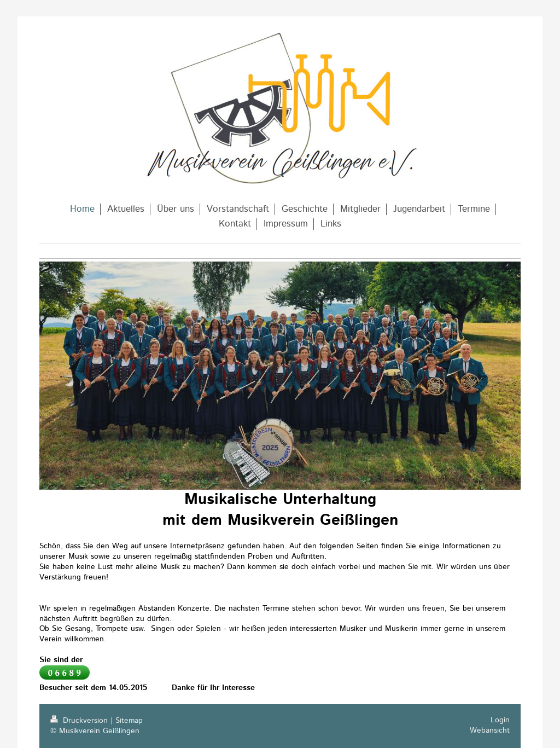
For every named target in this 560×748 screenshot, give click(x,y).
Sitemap (129, 721)
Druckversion (80, 721)
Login (500, 720)
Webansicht (490, 730)
